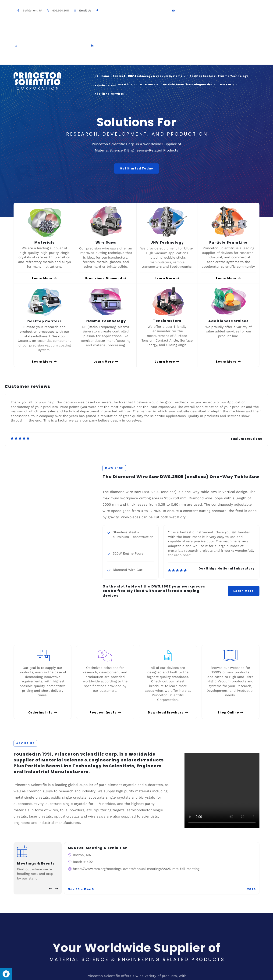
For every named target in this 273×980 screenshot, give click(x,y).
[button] (50, 889)
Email (85, 11)
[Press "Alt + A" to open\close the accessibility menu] (6, 974)
